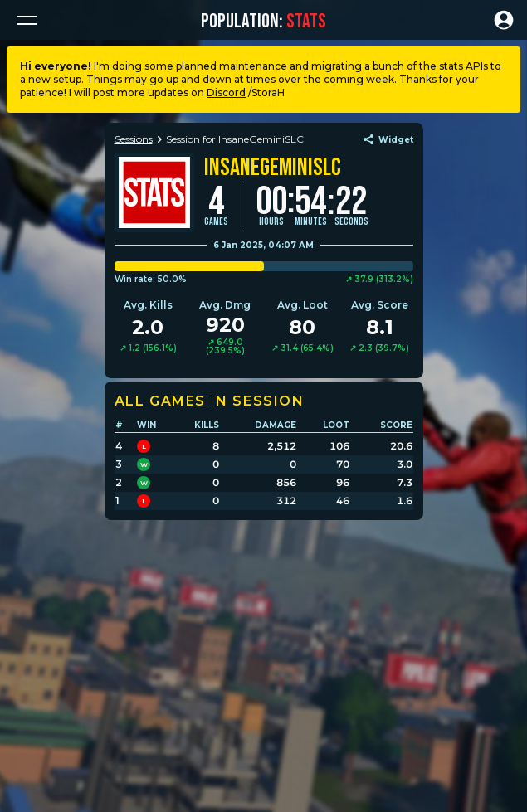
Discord (226, 92)
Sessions (134, 139)
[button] (27, 20)
